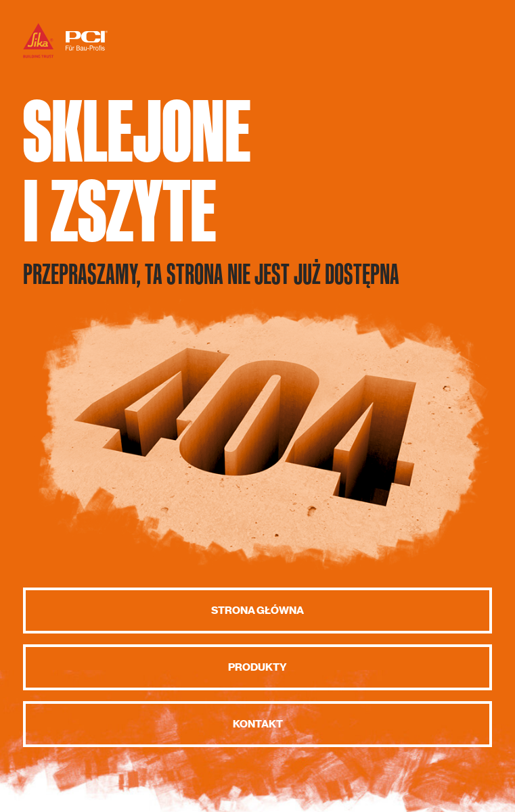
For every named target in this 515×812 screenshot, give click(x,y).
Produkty (257, 667)
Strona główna (257, 611)
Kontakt (258, 724)
